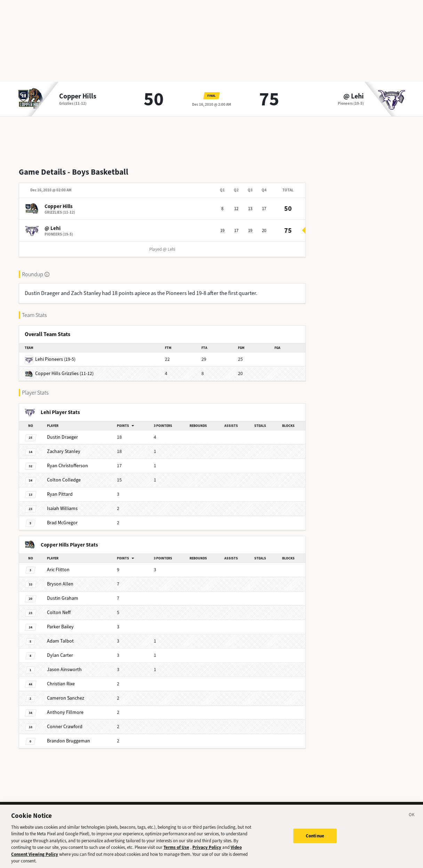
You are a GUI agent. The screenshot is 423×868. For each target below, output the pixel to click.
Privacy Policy (207, 850)
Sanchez (66, 698)
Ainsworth (64, 670)
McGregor (62, 523)
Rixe (61, 684)
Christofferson (67, 466)
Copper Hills (78, 96)
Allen (60, 584)
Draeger (62, 437)
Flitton (58, 570)
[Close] (412, 819)
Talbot (60, 641)
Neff (59, 612)
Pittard (60, 494)
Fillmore (65, 712)
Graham (63, 598)
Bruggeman (69, 741)
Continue (315, 839)
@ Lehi (354, 96)
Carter (60, 655)
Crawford (65, 727)
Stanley (64, 451)
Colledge (64, 480)
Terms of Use (176, 850)
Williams (62, 508)
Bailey (60, 627)
